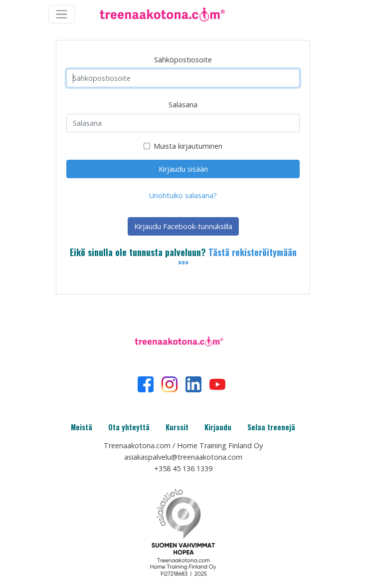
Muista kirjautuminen (188, 146)
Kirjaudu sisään (183, 169)
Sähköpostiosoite (183, 60)
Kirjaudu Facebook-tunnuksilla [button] (183, 226)
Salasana (183, 105)
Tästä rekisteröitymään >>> (237, 258)
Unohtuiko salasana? (183, 195)
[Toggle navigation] (62, 14)
